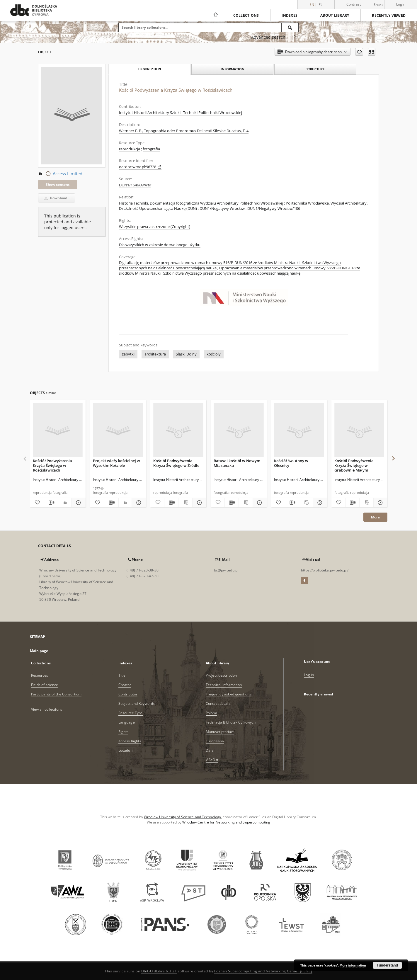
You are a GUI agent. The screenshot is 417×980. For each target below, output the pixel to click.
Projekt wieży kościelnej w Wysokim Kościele (116, 463)
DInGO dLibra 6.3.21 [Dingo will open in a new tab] (159, 971)
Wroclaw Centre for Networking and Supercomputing (226, 822)
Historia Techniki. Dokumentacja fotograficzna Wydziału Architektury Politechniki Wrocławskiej (201, 203)
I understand (387, 965)
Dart (209, 750)
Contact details (218, 703)
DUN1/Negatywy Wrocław (222, 209)
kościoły (214, 354)
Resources (40, 675)
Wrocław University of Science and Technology (182, 817)
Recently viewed (389, 15)
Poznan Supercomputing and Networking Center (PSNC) (263, 971)
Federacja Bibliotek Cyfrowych (231, 722)
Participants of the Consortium (56, 694)
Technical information (224, 685)
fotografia (151, 149)
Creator (125, 685)
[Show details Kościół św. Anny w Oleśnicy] (319, 503)
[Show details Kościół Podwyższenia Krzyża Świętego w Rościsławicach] (78, 503)
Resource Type (131, 713)
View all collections (47, 709)
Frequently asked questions (228, 694)
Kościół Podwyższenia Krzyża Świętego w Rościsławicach (52, 465)
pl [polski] (321, 5)
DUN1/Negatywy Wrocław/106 (274, 209)
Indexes (290, 15)
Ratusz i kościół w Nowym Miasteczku (237, 463)
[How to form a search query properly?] (295, 37)
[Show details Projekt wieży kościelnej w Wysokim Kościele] (138, 503)
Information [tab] (233, 69)
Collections (246, 15)
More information (353, 965)
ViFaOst (212, 760)
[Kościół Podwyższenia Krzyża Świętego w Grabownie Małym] (359, 430)
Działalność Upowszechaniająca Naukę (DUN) (158, 209)
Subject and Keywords (137, 703)
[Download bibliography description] (51, 503)
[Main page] (215, 15)
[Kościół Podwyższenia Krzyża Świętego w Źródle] (178, 430)
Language (127, 722)
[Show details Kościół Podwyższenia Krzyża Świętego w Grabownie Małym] (380, 503)
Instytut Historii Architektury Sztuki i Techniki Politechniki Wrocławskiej (181, 113)
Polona (211, 713)
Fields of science (45, 685)
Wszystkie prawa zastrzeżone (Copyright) (155, 227)
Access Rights (130, 741)
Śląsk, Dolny (186, 354)
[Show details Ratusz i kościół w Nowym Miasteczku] (259, 503)
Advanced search (268, 37)
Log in (309, 675)
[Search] (290, 27)
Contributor (128, 694)
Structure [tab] (315, 69)
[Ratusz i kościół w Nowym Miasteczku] (239, 430)
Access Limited (60, 174)
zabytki (128, 354)
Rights (124, 732)
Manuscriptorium (220, 732)
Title (122, 675)
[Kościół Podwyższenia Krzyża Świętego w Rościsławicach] (58, 430)
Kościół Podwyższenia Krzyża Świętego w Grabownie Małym (354, 465)
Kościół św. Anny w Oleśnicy (291, 463)
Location (125, 750)
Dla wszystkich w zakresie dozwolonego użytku (160, 245)
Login (401, 4)
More (375, 517)
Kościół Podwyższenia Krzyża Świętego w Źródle (176, 463)
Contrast (354, 4)
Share (379, 5)
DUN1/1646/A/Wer (135, 185)
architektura (155, 354)
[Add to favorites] (359, 52)
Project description (221, 675)
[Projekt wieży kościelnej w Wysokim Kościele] (118, 430)
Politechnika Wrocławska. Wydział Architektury (326, 203)
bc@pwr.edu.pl (226, 570)
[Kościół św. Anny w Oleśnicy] (299, 430)
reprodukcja (130, 149)
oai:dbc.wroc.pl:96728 (140, 167)
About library (335, 15)
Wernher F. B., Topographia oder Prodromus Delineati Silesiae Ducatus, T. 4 (184, 131)
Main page (39, 651)
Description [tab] (150, 69)
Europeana (215, 741)
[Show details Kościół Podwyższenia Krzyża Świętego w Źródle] (199, 503)
